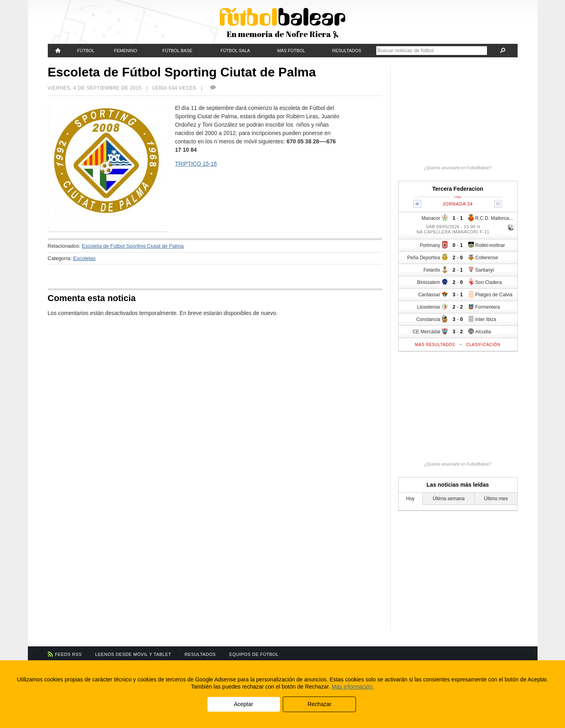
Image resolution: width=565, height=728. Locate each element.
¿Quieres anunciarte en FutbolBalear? (458, 168)
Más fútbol (291, 51)
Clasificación (483, 345)
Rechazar (319, 704)
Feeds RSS (68, 654)
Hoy (410, 499)
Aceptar (243, 704)
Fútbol (86, 51)
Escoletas (84, 258)
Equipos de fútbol (254, 654)
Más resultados (435, 345)
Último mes (496, 499)
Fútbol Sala (235, 51)
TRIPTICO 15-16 (196, 164)
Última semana (449, 499)
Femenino (125, 51)
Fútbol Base (177, 51)
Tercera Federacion (457, 189)
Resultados (347, 51)
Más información (352, 687)
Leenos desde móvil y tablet (133, 654)
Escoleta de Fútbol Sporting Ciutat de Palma (133, 246)
